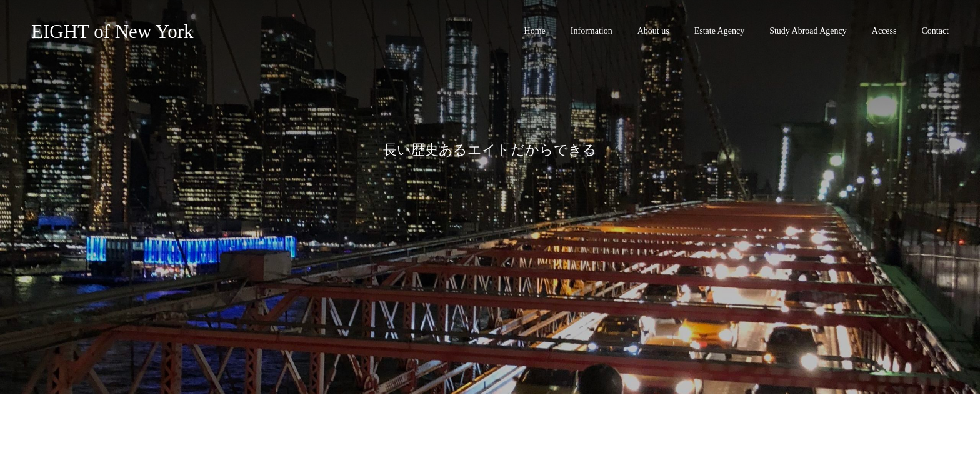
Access (884, 31)
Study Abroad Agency (808, 31)
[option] (490, 197)
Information (592, 31)
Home (535, 31)
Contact (935, 31)
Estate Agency (719, 31)
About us (653, 31)
